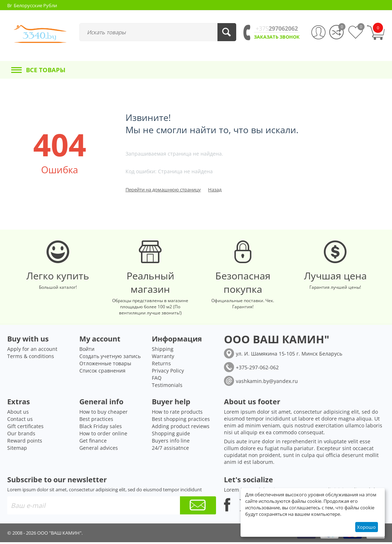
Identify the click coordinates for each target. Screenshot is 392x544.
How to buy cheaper (103, 414)
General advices (99, 450)
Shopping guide (171, 435)
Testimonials (167, 387)
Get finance (93, 442)
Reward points (25, 442)
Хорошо (366, 527)
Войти (87, 351)
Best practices (96, 421)
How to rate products (177, 414)
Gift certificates (25, 428)
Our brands (21, 435)
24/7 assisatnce (170, 450)
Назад (215, 190)
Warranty (163, 358)
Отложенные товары (105, 365)
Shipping (163, 351)
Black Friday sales (101, 428)
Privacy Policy (168, 372)
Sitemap (17, 450)
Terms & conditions (31, 358)
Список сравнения (102, 372)
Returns (161, 365)
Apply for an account (32, 351)
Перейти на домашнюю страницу (163, 190)
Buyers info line (171, 442)
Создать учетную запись (110, 358)
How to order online (103, 435)
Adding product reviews (181, 428)
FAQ (157, 380)
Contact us (20, 421)
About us (18, 414)
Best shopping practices (181, 421)
